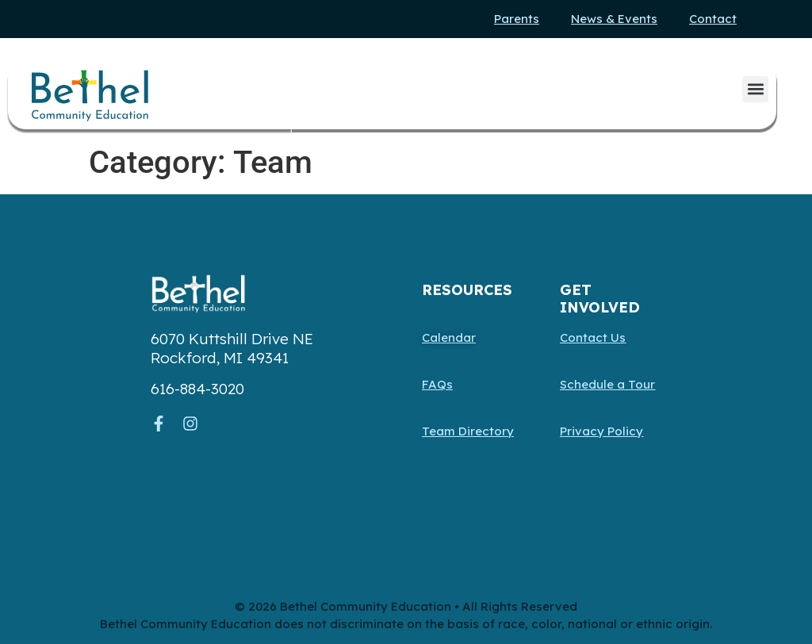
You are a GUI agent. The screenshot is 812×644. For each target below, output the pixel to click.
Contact (713, 19)
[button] (755, 89)
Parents (517, 19)
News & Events (614, 19)
